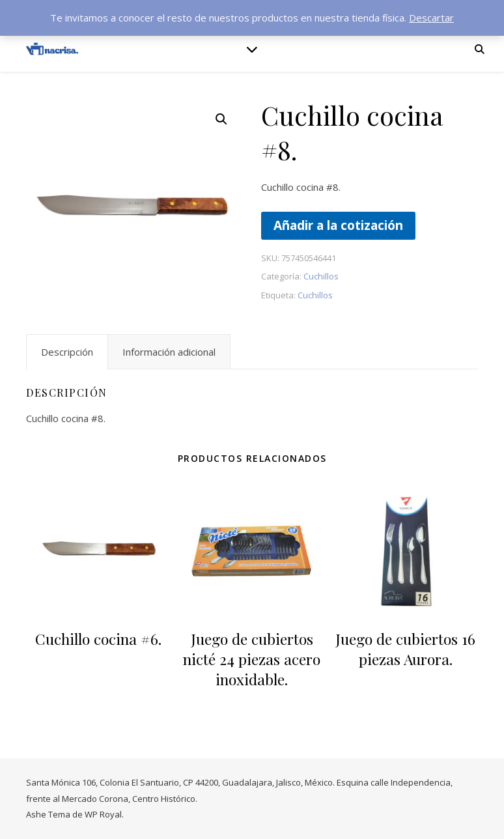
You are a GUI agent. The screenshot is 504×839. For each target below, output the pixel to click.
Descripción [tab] (67, 352)
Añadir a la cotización (338, 225)
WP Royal (103, 814)
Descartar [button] (431, 18)
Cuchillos (321, 276)
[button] (221, 119)
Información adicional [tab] (169, 352)
